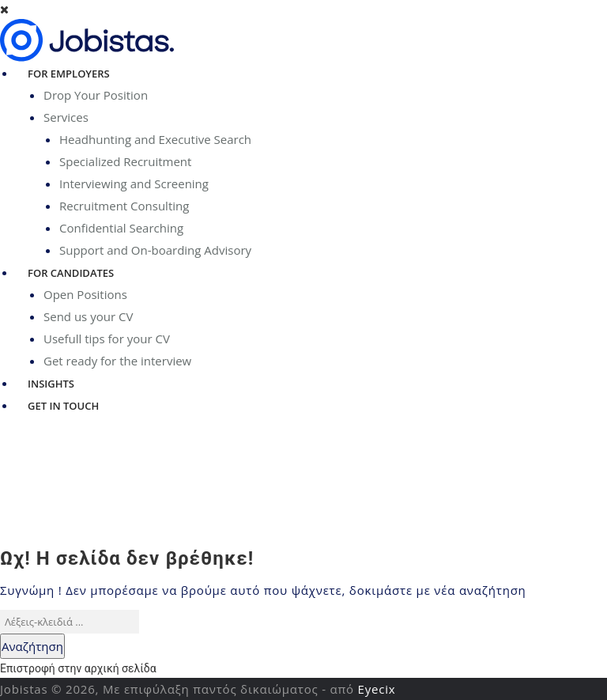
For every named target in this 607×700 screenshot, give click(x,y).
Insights (51, 384)
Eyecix (377, 689)
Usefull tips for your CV (107, 339)
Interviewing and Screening (134, 184)
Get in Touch (63, 406)
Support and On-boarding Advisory (155, 250)
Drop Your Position (96, 95)
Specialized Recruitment (125, 161)
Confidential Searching (121, 228)
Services (66, 117)
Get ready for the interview (117, 361)
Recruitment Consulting (124, 206)
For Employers (69, 74)
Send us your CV (88, 316)
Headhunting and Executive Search (155, 139)
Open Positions (85, 294)
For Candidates (71, 273)
